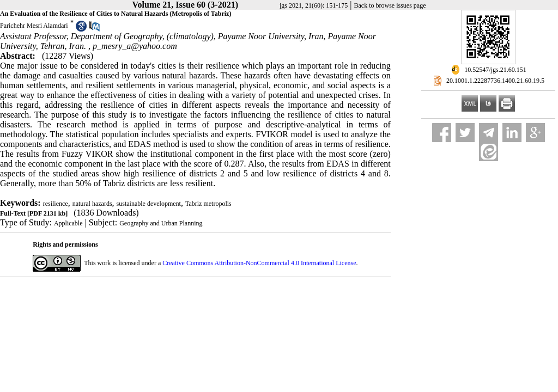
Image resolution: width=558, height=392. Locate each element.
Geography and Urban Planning (161, 223)
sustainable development (149, 204)
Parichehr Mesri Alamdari (34, 26)
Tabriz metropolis (208, 204)
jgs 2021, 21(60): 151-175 (314, 5)
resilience (56, 204)
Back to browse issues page (390, 5)
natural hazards (92, 204)
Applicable (68, 223)
